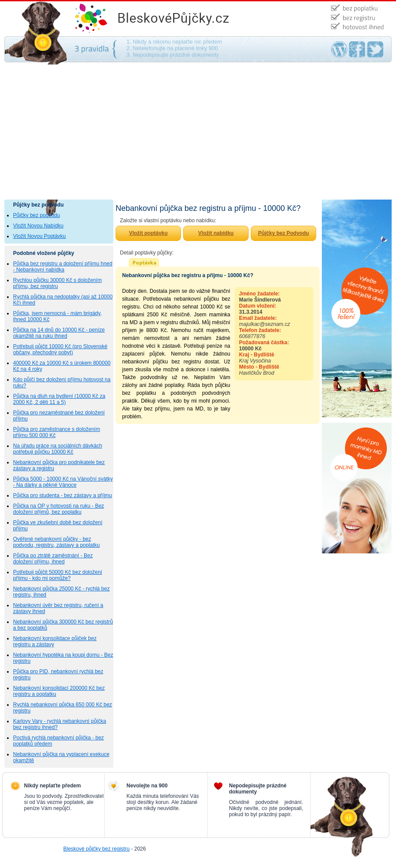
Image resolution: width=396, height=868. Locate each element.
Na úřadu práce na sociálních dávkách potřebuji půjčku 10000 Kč (58, 449)
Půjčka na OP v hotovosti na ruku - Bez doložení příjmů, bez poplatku (59, 509)
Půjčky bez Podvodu (284, 233)
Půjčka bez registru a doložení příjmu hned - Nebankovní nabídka (63, 267)
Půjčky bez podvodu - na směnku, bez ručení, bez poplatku (183, 19)
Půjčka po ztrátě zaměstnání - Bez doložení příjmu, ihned (53, 559)
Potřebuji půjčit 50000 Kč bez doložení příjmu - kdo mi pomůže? (58, 575)
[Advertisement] (198, 134)
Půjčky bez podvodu (36, 215)
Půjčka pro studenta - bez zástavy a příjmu (63, 495)
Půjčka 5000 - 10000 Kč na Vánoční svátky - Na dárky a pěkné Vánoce (63, 482)
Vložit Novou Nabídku (38, 226)
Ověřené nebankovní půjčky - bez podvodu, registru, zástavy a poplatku (56, 542)
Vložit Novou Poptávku (39, 236)
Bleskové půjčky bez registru (96, 849)
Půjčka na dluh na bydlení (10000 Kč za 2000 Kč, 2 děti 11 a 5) (59, 399)
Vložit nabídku (216, 233)
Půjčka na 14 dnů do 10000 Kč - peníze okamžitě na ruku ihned (59, 333)
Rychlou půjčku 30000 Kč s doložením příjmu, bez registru (57, 283)
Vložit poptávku (148, 233)
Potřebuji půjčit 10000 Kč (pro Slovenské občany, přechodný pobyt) (60, 349)
